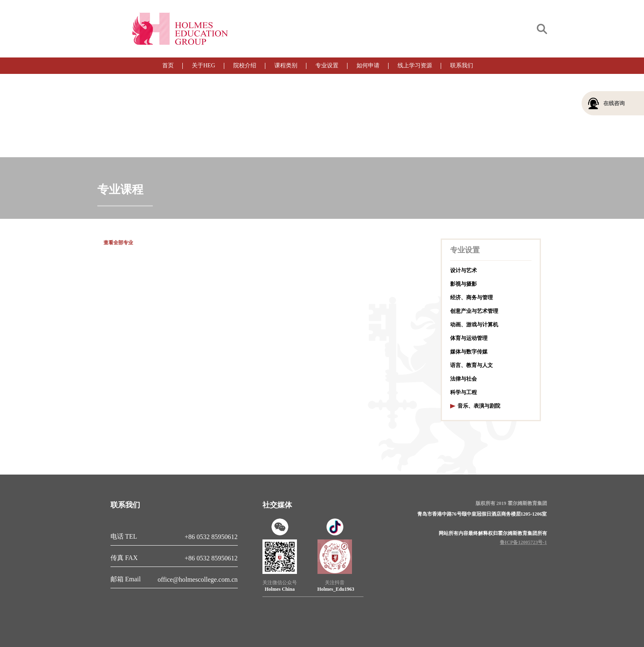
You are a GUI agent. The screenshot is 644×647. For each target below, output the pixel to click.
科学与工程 (463, 392)
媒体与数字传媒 (469, 352)
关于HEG (204, 65)
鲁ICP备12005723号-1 (523, 542)
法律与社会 (463, 379)
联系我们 (462, 65)
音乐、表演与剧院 (479, 406)
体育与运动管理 (469, 338)
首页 (168, 65)
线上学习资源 (415, 65)
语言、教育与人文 (471, 365)
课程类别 (286, 65)
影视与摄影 (463, 284)
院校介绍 (245, 65)
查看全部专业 (118, 243)
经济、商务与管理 (471, 297)
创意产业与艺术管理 (474, 311)
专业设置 (327, 65)
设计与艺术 (463, 270)
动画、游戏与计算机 (474, 325)
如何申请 (368, 65)
